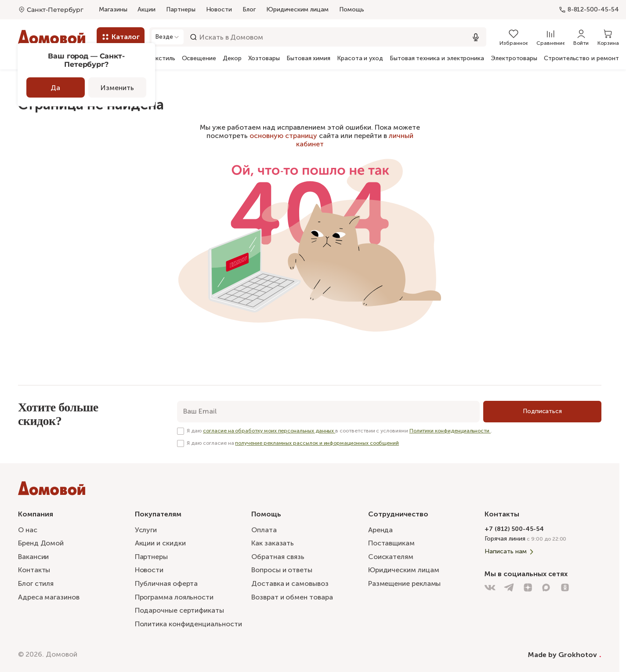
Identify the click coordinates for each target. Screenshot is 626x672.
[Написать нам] (543, 551)
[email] (328, 412)
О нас (28, 529)
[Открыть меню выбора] (51, 10)
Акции (147, 9)
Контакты (34, 570)
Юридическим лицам (297, 9)
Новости (219, 9)
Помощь (352, 10)
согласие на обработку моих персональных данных (269, 431)
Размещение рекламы (405, 583)
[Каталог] (121, 37)
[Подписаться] (542, 412)
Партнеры (181, 9)
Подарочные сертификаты (179, 610)
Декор (232, 58)
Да (55, 88)
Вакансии (33, 556)
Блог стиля (36, 583)
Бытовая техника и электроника (437, 58)
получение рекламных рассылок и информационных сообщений (317, 443)
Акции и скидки (160, 543)
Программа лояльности (174, 597)
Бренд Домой (41, 543)
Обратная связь (278, 557)
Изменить (117, 88)
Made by (565, 654)
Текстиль (161, 58)
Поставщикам (391, 543)
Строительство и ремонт (581, 58)
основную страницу (283, 136)
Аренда (381, 529)
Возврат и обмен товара (292, 597)
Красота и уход (360, 58)
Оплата (264, 529)
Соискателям (391, 556)
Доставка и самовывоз (290, 583)
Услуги (146, 529)
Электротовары (514, 58)
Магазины (113, 9)
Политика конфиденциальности (188, 624)
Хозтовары (264, 58)
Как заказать (273, 543)
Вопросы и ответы (282, 570)
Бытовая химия (308, 58)
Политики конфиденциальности (450, 431)
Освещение (199, 58)
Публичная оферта (166, 583)
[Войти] (581, 37)
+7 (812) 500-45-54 (514, 528)
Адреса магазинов (49, 597)
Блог (249, 9)
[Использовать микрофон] (476, 37)
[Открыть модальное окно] (168, 37)
